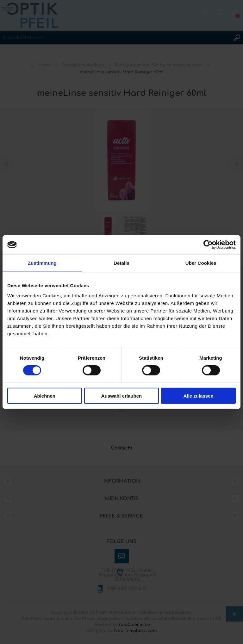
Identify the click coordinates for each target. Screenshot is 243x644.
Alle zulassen (199, 396)
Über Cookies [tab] (201, 263)
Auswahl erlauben (121, 396)
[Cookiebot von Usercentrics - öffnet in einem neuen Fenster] (208, 245)
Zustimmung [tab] (42, 263)
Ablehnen (45, 396)
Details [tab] (121, 263)
